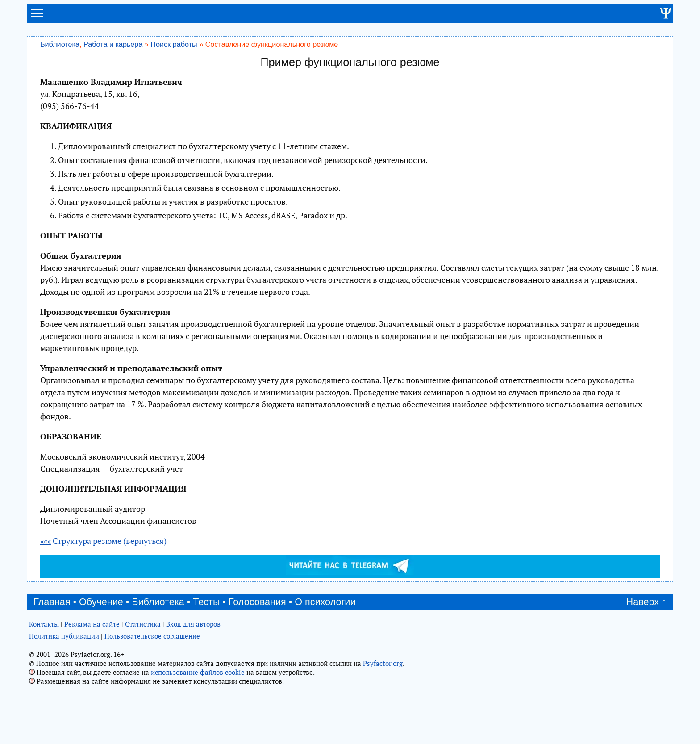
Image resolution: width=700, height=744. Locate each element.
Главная (52, 602)
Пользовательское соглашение (152, 636)
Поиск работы (174, 44)
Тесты (206, 602)
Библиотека (60, 44)
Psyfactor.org (383, 663)
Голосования (257, 602)
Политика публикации (64, 636)
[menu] (37, 17)
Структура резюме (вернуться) (103, 541)
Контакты (44, 624)
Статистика (143, 624)
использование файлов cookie (198, 672)
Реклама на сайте (92, 624)
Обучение (101, 602)
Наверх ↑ (646, 602)
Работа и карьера (113, 44)
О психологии (325, 602)
